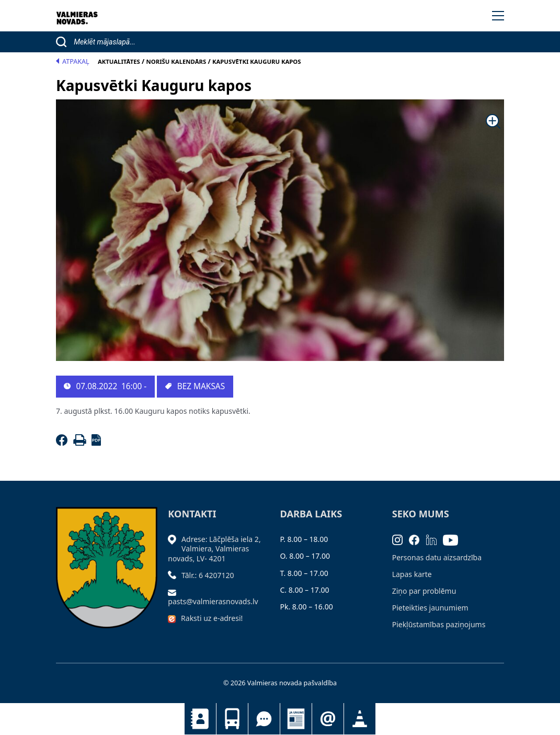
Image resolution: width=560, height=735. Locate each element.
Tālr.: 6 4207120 (208, 575)
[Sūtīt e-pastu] (175, 592)
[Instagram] (401, 539)
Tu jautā (264, 719)
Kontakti (200, 719)
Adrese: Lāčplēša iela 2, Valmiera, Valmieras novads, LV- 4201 (214, 549)
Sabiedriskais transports (232, 719)
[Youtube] (454, 539)
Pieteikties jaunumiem (328, 719)
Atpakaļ (73, 61)
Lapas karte (412, 574)
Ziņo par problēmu (424, 591)
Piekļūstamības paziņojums (439, 624)
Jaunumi (296, 719)
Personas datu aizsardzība (437, 557)
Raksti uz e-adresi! (212, 618)
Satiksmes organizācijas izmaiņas (360, 719)
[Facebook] (64, 443)
